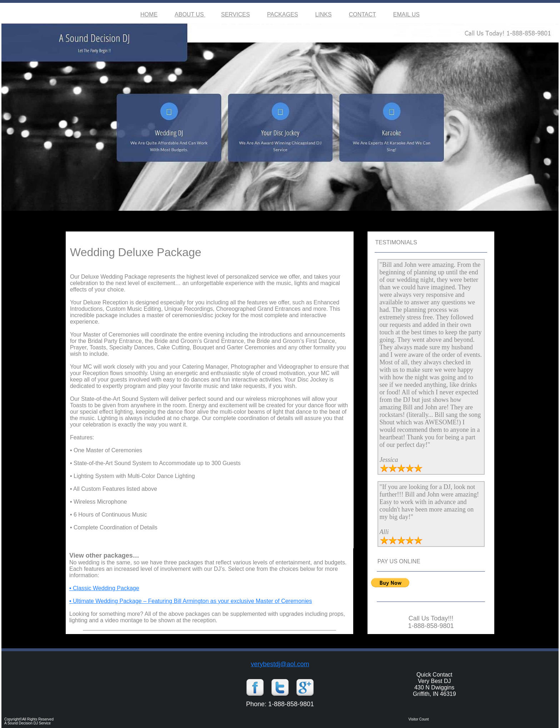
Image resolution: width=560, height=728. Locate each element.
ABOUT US (190, 14)
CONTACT (362, 14)
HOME (149, 14)
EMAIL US (406, 14)
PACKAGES (283, 14)
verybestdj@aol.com (280, 664)
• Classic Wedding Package (104, 588)
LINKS (323, 14)
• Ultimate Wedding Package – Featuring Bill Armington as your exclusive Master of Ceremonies (191, 601)
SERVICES (236, 14)
